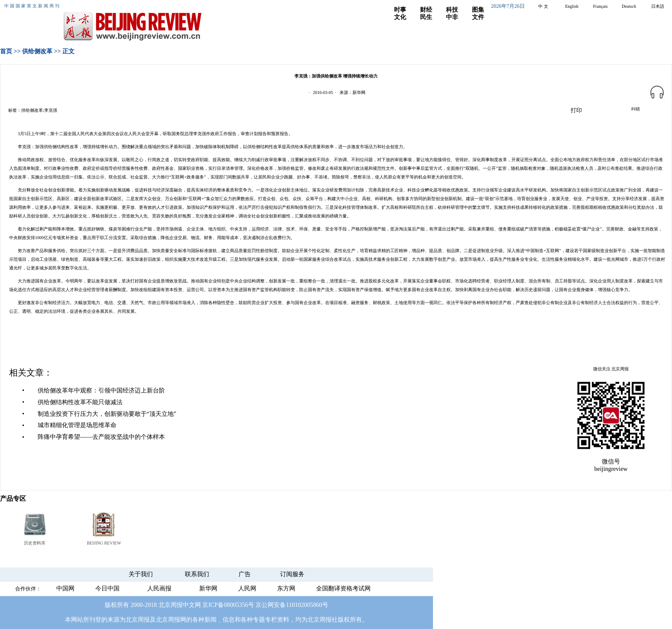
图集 (478, 10)
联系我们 (197, 574)
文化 (400, 17)
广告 (245, 574)
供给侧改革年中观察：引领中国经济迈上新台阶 (101, 391)
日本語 (658, 6)
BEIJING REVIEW (104, 543)
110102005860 (304, 605)
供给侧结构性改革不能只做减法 (80, 402)
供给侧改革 (37, 51)
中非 (452, 17)
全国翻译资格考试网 (343, 588)
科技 (452, 10)
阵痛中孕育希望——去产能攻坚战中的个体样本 (101, 437)
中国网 (65, 588)
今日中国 (107, 588)
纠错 (636, 109)
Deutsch (629, 6)
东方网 (286, 588)
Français (601, 6)
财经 (426, 10)
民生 (426, 17)
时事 (400, 10)
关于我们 (141, 574)
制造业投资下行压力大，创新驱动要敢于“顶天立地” (107, 414)
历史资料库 (35, 543)
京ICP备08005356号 (228, 605)
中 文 (543, 6)
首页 (6, 51)
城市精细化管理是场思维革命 (77, 425)
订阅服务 (292, 574)
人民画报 (159, 588)
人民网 (247, 588)
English (572, 6)
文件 (478, 17)
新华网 (208, 588)
